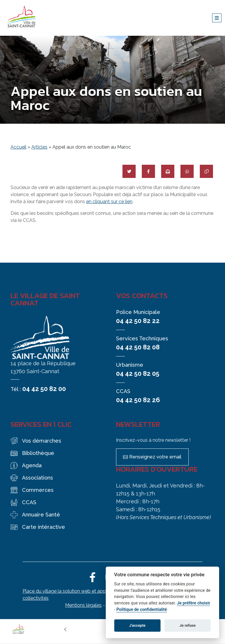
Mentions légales (83, 605)
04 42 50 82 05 (138, 373)
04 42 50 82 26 (138, 400)
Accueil (18, 147)
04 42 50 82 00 (44, 389)
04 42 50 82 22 (138, 321)
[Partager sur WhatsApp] (187, 171)
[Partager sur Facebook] (148, 171)
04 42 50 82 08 (138, 347)
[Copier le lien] (206, 171)
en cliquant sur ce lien (109, 202)
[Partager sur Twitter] (129, 171)
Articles (39, 147)
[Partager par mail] (168, 171)
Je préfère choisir (194, 603)
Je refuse (188, 625)
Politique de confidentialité (142, 610)
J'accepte (137, 625)
